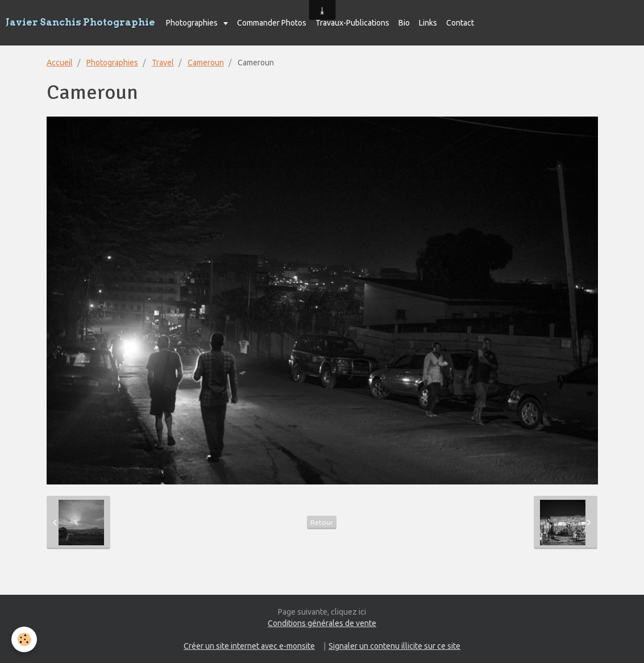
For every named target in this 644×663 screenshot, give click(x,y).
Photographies (193, 23)
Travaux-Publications (352, 23)
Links (428, 23)
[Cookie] (24, 639)
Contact (460, 23)
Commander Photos (272, 23)
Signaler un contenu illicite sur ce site (394, 646)
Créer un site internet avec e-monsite (249, 646)
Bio (404, 23)
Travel (163, 63)
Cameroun (206, 63)
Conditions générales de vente (322, 623)
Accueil (60, 63)
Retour (322, 522)
